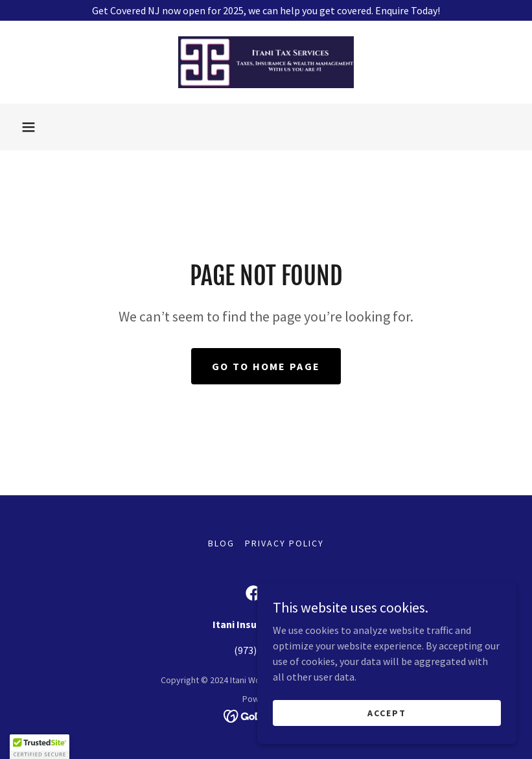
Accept (387, 712)
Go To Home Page (266, 366)
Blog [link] (221, 543)
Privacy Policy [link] (284, 543)
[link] (266, 62)
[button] (29, 127)
